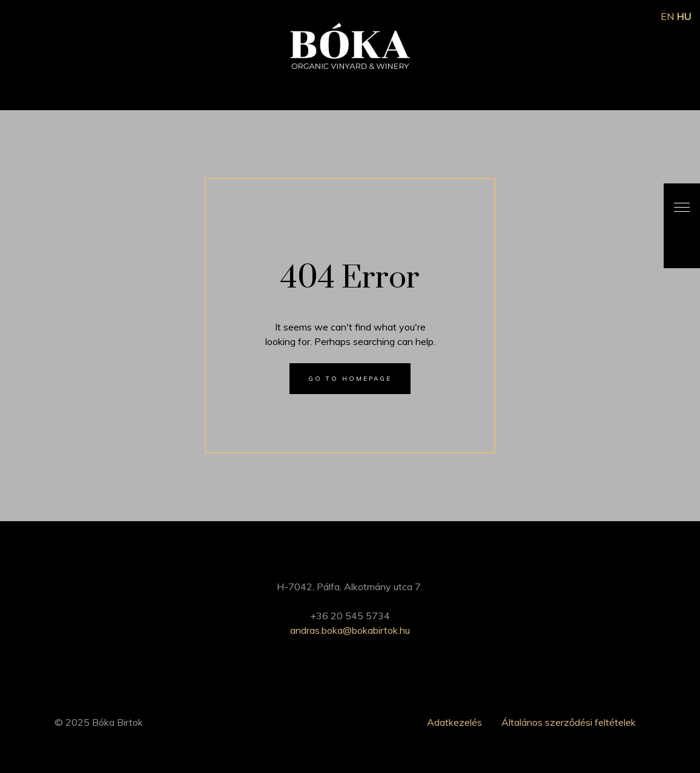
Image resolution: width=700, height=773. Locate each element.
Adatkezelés (454, 722)
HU (684, 16)
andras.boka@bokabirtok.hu (350, 630)
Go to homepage (350, 379)
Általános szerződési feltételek (569, 722)
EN (667, 16)
